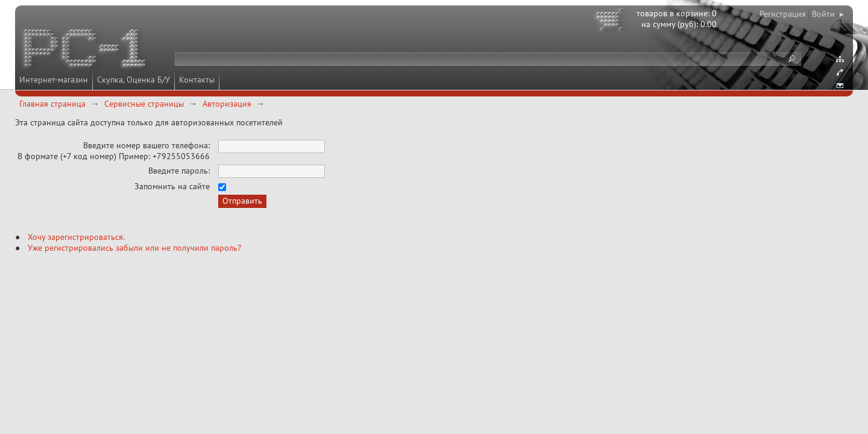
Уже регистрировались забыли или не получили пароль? (134, 248)
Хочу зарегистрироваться (75, 237)
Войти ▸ (828, 14)
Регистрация (783, 14)
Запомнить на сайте (172, 186)
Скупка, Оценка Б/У (134, 80)
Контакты (197, 80)
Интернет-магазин (54, 80)
